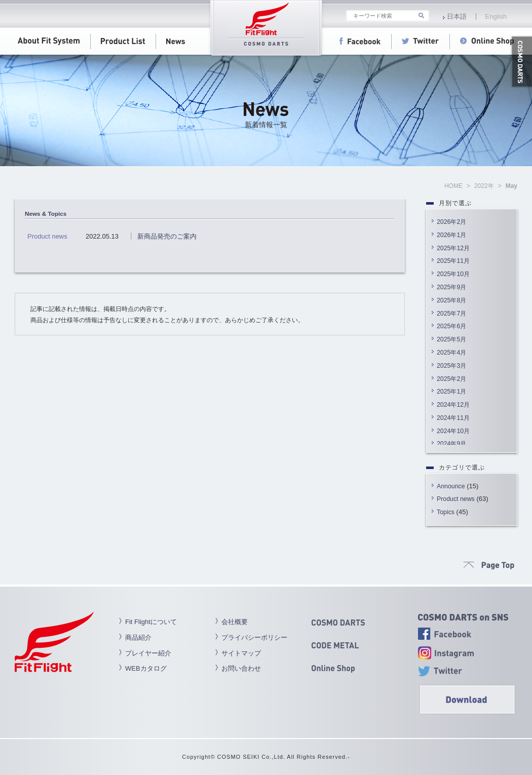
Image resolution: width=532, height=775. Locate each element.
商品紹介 (138, 637)
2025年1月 (451, 392)
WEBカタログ (146, 668)
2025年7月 (451, 314)
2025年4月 (451, 353)
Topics (446, 512)
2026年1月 (451, 235)
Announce (451, 486)
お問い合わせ (241, 668)
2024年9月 (451, 444)
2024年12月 (453, 405)
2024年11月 (453, 418)
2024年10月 (453, 431)
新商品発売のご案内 (167, 236)
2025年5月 (451, 339)
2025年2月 (451, 379)
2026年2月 (451, 222)
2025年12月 (453, 248)
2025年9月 (451, 287)
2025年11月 (453, 261)
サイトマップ (241, 653)
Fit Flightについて (151, 622)
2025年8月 (451, 300)
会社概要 (235, 622)
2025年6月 (451, 326)
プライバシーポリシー (254, 637)
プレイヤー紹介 (148, 653)
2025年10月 (453, 274)
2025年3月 (451, 366)
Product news (456, 499)
